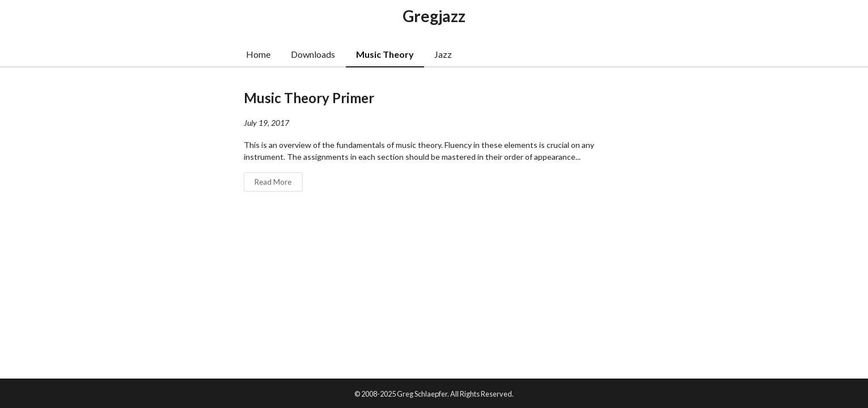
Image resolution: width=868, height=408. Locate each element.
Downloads (313, 54)
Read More (273, 182)
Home (258, 54)
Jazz (443, 54)
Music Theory (385, 54)
